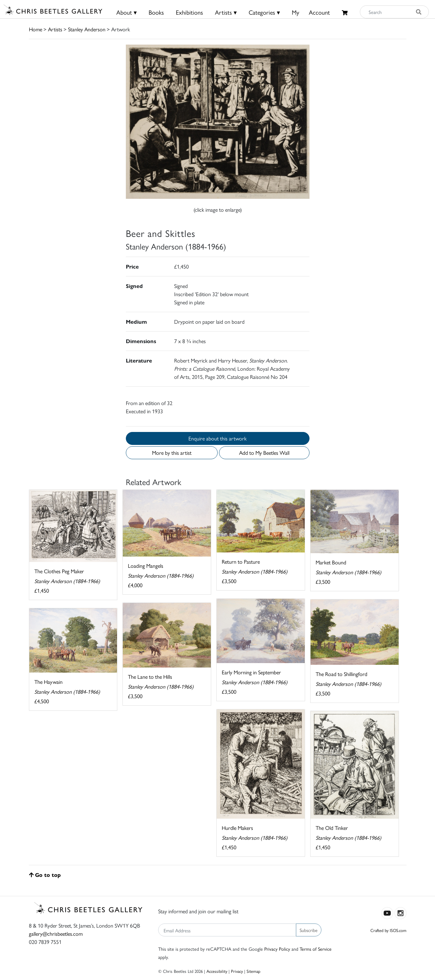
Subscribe (309, 930)
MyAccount (311, 12)
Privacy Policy (277, 949)
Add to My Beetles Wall (264, 453)
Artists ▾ (226, 12)
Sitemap (254, 971)
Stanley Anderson (87, 29)
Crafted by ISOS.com (388, 930)
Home (36, 29)
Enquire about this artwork (217, 438)
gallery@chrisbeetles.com (56, 934)
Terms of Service (316, 949)
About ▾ (127, 12)
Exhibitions (189, 12)
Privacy (237, 971)
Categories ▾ (264, 12)
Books (156, 12)
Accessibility (217, 971)
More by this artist (172, 453)
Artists (55, 29)
